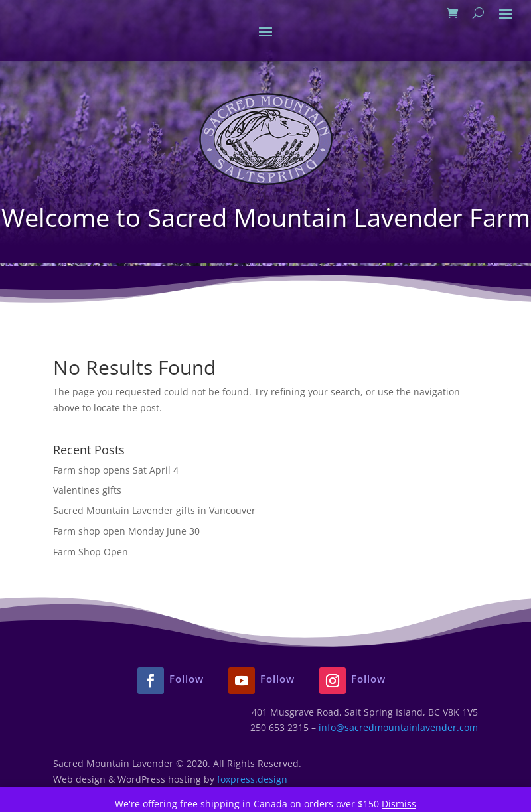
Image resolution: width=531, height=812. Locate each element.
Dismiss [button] (399, 804)
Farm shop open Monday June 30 (126, 531)
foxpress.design (252, 779)
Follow (187, 679)
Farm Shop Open (91, 552)
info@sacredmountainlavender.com (398, 727)
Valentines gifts (87, 490)
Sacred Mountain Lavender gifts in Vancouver (154, 510)
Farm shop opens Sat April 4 (116, 470)
